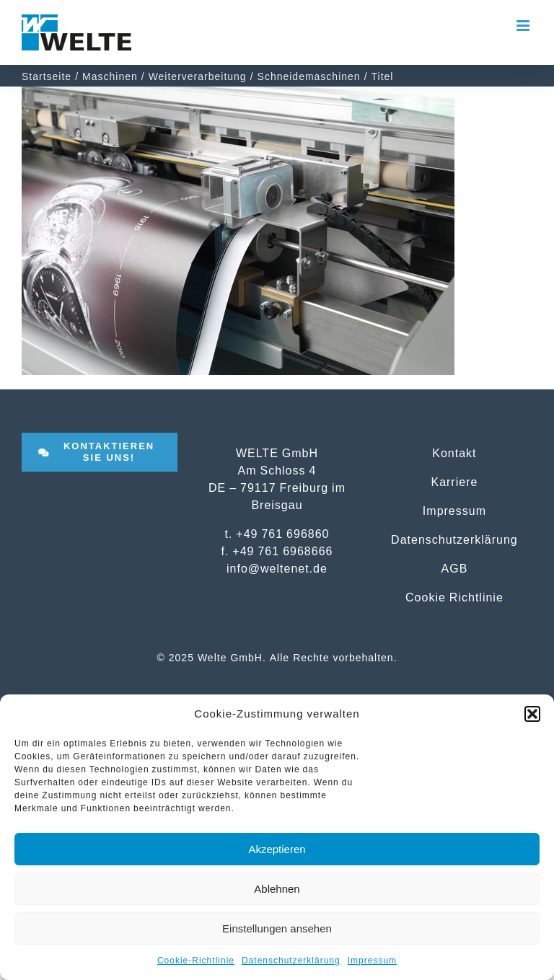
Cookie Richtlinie (454, 597)
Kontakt (454, 453)
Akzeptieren (277, 849)
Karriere (454, 482)
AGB (455, 568)
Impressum (372, 961)
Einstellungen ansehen (277, 928)
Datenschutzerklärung (291, 961)
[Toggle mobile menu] (524, 26)
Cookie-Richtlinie (196, 961)
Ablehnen (277, 889)
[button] (532, 714)
